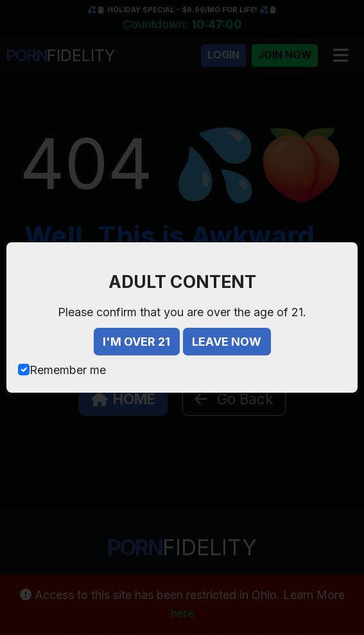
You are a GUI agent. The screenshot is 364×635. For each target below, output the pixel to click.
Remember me (68, 370)
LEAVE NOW (227, 342)
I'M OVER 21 (136, 342)
